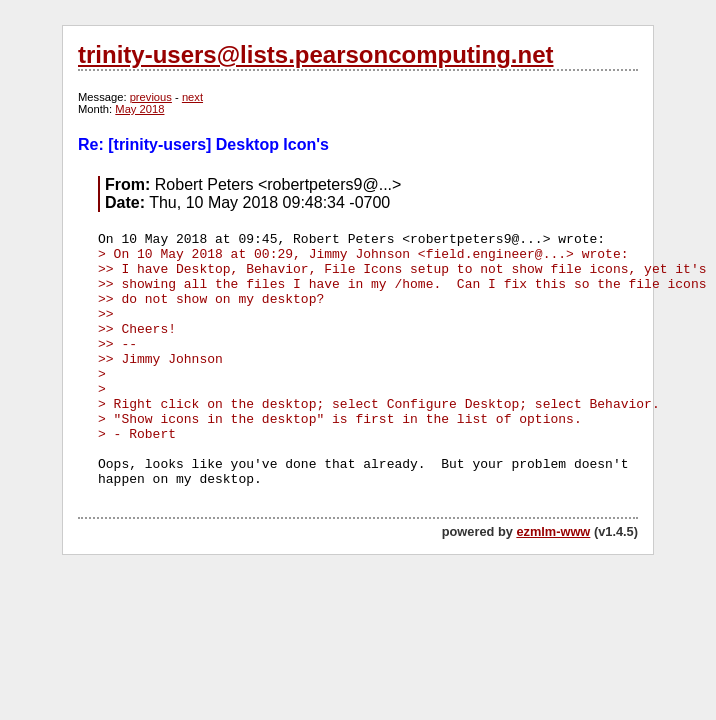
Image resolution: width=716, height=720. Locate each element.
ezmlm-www (553, 531)
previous (151, 97)
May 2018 (139, 109)
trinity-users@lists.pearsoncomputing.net (315, 54)
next (192, 97)
